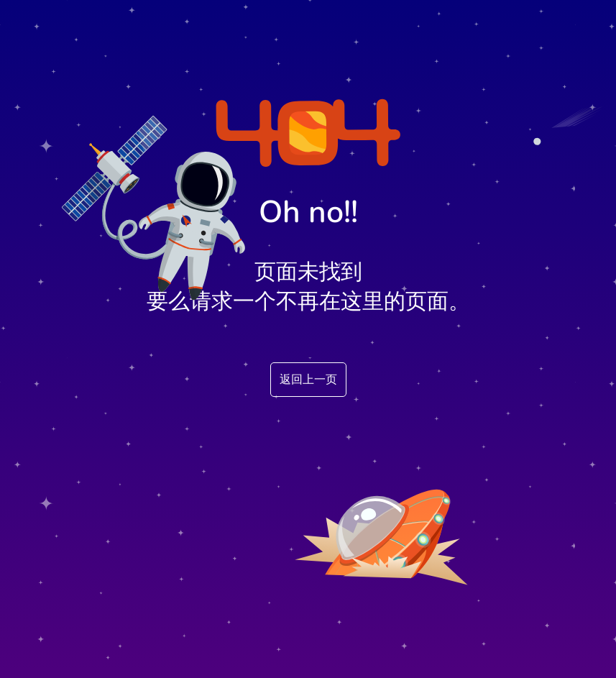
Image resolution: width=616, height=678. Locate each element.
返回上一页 (308, 380)
